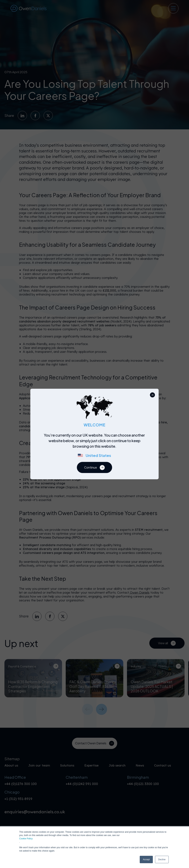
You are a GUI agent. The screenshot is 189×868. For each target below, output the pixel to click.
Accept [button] (146, 859)
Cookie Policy (26, 839)
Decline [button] (162, 859)
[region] (96, 447)
